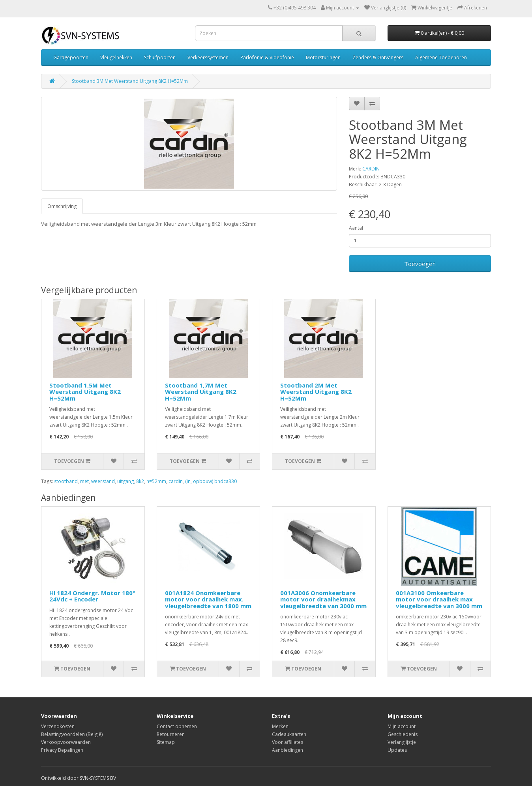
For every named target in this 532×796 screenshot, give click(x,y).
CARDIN (371, 169)
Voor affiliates (288, 742)
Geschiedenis (403, 734)
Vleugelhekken (116, 57)
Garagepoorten (71, 57)
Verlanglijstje (402, 742)
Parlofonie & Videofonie (267, 57)
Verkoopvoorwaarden (66, 742)
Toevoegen (420, 264)
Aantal (356, 228)
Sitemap (166, 742)
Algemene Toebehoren (441, 57)
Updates (397, 750)
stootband (66, 481)
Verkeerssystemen (208, 57)
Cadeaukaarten (289, 734)
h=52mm (156, 481)
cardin (176, 481)
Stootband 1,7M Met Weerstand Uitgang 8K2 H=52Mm (201, 392)
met (84, 481)
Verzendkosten (58, 726)
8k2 (140, 481)
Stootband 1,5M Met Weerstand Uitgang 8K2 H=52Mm (85, 392)
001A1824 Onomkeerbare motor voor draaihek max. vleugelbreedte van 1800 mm (208, 599)
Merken (280, 726)
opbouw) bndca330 (215, 481)
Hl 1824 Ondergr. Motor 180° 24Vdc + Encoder (92, 596)
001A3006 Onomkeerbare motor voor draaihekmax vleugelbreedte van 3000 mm (323, 599)
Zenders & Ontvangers (378, 57)
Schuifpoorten (160, 57)
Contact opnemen (177, 726)
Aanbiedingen (288, 750)
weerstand (103, 481)
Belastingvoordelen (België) (72, 734)
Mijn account (402, 726)
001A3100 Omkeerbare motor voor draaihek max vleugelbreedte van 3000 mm (439, 599)
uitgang (126, 481)
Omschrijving (62, 206)
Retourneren (171, 734)
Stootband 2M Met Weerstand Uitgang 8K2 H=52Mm (316, 392)
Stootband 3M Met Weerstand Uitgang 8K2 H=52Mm (130, 81)
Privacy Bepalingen (62, 750)
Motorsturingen (323, 57)
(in (188, 481)
